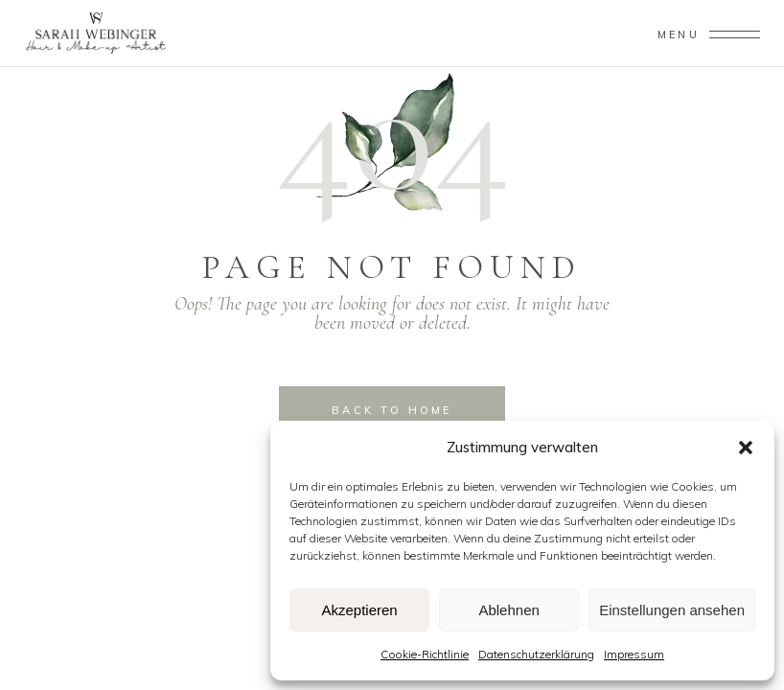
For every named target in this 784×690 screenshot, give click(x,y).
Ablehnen (508, 610)
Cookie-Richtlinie (425, 654)
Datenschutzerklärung (536, 654)
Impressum (634, 654)
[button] (746, 448)
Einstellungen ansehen (672, 610)
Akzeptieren (359, 610)
